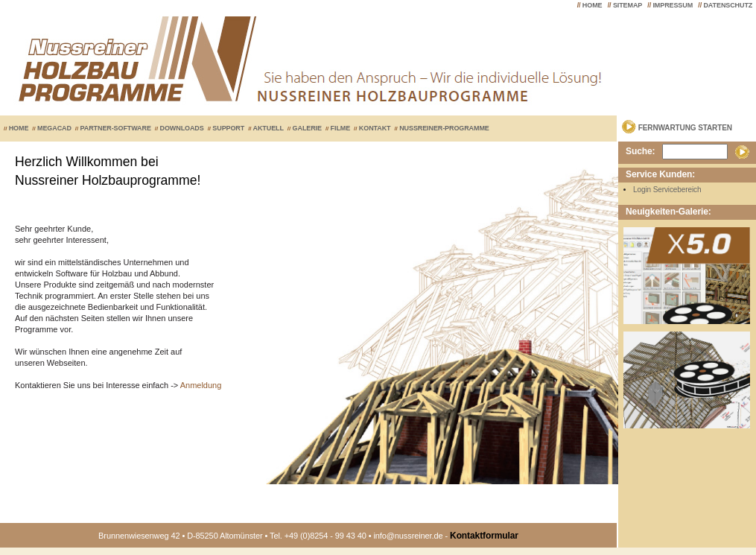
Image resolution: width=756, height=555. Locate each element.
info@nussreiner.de (408, 536)
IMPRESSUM (673, 5)
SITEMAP (628, 5)
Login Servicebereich (667, 190)
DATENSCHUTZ (728, 5)
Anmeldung (201, 385)
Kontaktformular (484, 536)
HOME (593, 5)
